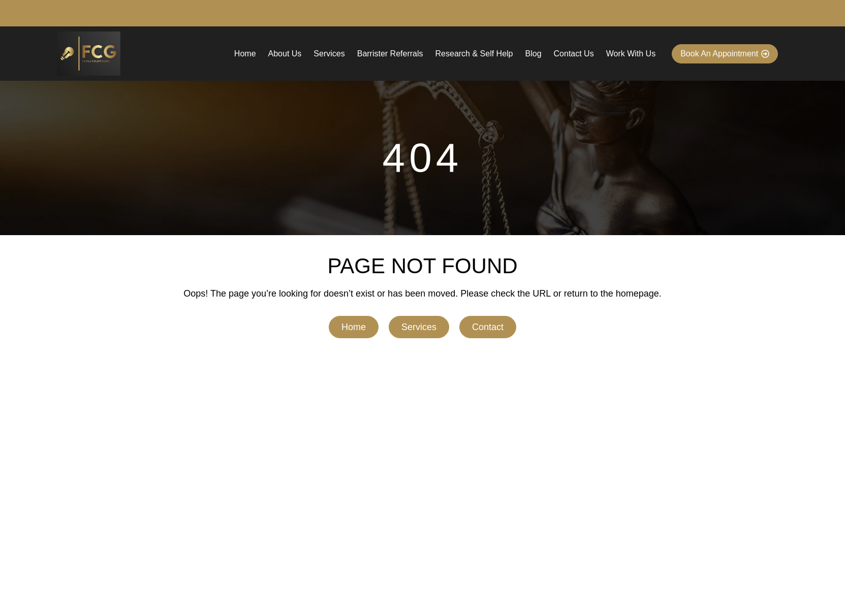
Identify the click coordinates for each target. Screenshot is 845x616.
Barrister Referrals (390, 54)
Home (245, 54)
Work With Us (631, 54)
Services (329, 54)
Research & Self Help (474, 54)
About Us (285, 54)
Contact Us (574, 54)
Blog (534, 54)
